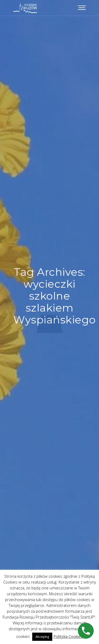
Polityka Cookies (68, 636)
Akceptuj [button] (42, 637)
